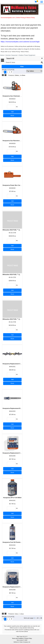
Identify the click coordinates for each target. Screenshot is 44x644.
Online (17, 75)
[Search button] (42, 62)
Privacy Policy (28, 638)
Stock (12, 116)
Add (12, 112)
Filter (22, 67)
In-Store (23, 75)
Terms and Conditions (18, 638)
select (42, 58)
